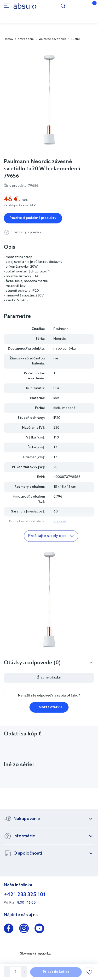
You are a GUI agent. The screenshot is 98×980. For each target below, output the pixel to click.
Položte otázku (49, 707)
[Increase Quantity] (24, 972)
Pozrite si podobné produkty (33, 218)
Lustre (76, 39)
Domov (9, 39)
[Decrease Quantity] (7, 972)
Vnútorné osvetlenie (53, 39)
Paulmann (61, 329)
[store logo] (25, 6)
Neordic (60, 339)
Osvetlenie (26, 39)
